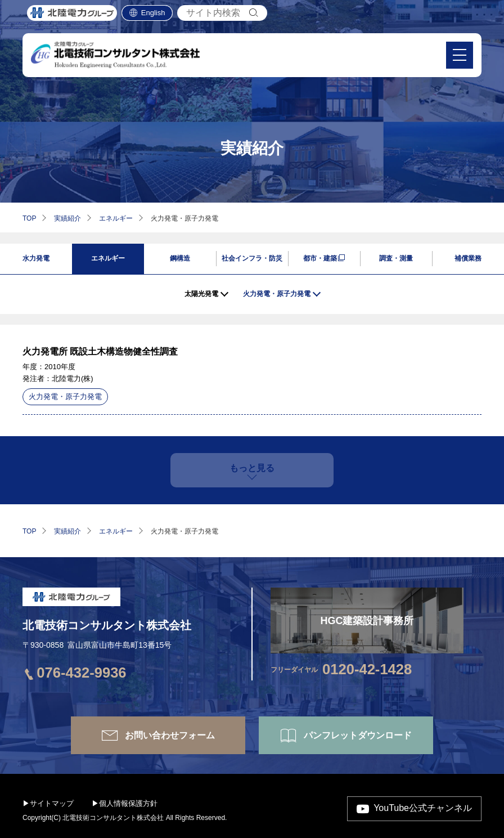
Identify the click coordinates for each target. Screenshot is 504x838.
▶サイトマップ (48, 803)
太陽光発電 (201, 294)
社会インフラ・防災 (252, 258)
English (153, 17)
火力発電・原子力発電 (277, 294)
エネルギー (116, 218)
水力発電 (36, 258)
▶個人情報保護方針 (125, 803)
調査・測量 (396, 258)
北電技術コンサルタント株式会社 (107, 625)
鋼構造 (180, 258)
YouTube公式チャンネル (423, 808)
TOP (29, 218)
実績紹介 (67, 218)
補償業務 (468, 258)
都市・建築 (320, 258)
